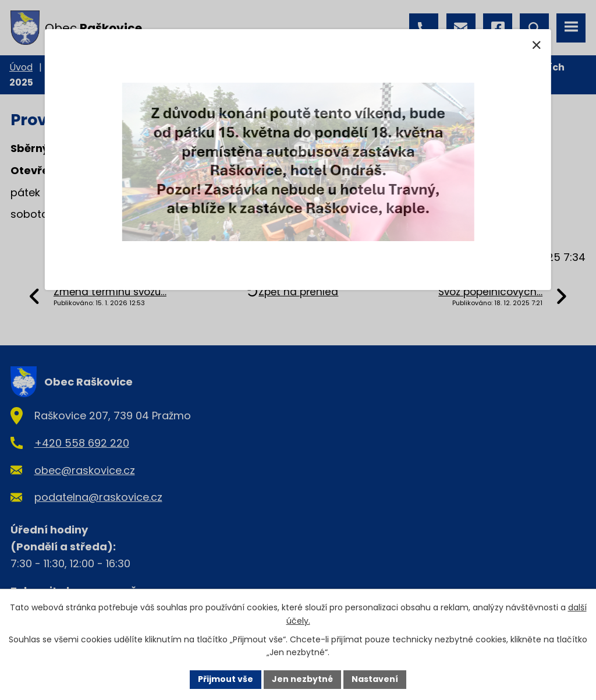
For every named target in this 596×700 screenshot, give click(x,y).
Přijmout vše (226, 679)
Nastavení (375, 679)
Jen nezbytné (302, 679)
